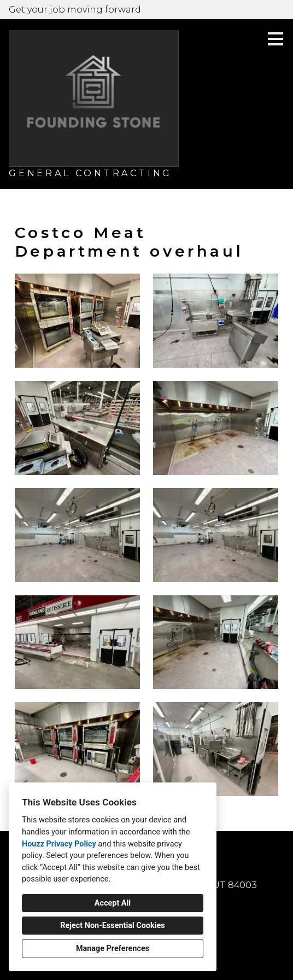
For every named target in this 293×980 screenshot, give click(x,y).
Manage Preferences (113, 949)
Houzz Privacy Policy (59, 844)
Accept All (113, 903)
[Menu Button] (276, 39)
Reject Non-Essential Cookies (112, 926)
